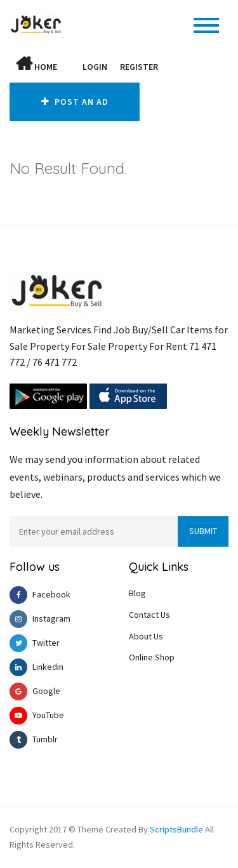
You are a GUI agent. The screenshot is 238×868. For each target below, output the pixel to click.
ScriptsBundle (176, 829)
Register (139, 67)
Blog (137, 592)
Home (36, 64)
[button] (70, 67)
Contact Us (149, 614)
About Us (146, 636)
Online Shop (152, 657)
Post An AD (76, 102)
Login (95, 67)
